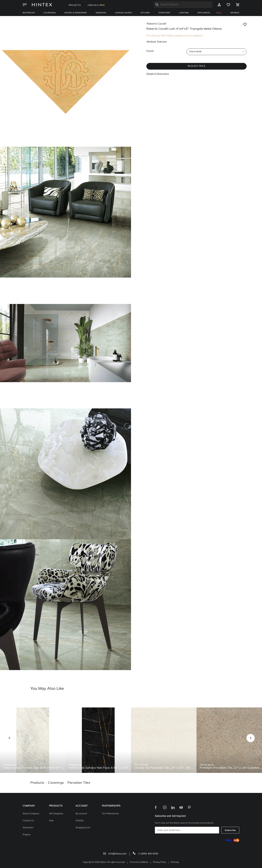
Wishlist (80, 821)
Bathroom (29, 13)
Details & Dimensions (158, 74)
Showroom (28, 828)
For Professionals (110, 814)
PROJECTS (75, 5)
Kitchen (145, 13)
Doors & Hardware (76, 13)
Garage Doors (124, 13)
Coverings (50, 13)
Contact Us (28, 821)
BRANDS (235, 13)
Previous (14, 742)
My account (81, 814)
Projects (27, 835)
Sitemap (175, 862)
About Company (31, 814)
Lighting (184, 13)
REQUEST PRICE (196, 66)
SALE (219, 13)
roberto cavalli (156, 24)
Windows (101, 13)
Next (257, 742)
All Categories (56, 814)
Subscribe (230, 830)
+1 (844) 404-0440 (145, 854)
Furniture (165, 13)
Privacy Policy (160, 862)
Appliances (204, 13)
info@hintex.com (115, 854)
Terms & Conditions (139, 862)
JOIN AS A (96, 5)
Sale (51, 821)
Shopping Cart (83, 828)
